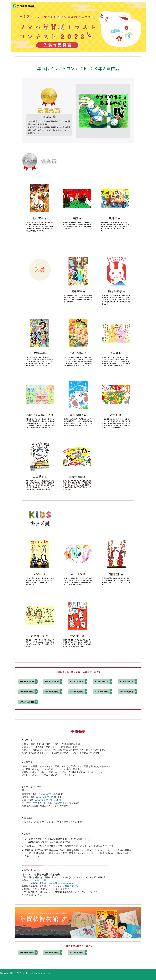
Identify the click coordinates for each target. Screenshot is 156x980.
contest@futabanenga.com (60, 883)
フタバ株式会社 (38, 880)
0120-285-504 (71, 886)
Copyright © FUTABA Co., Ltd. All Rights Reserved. (25, 973)
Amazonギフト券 (47, 794)
